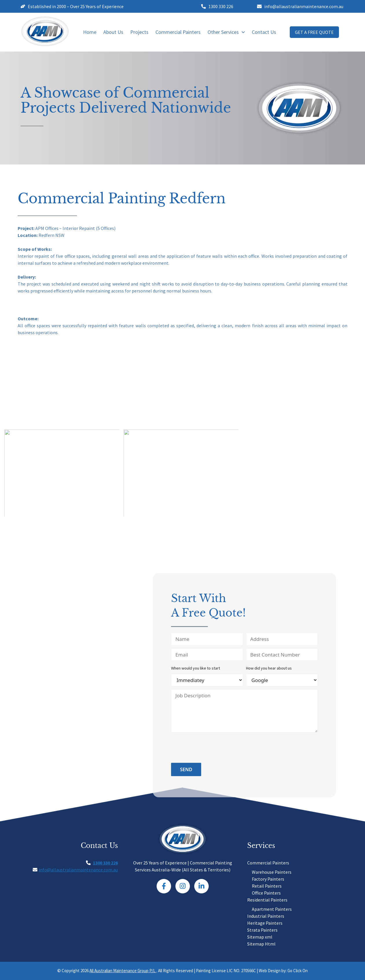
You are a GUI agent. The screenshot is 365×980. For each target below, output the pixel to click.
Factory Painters (268, 879)
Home (90, 32)
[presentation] (215, 749)
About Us (113, 32)
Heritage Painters (265, 923)
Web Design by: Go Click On (283, 971)
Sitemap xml (260, 937)
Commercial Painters (178, 32)
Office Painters (266, 893)
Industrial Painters (266, 916)
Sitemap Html (261, 944)
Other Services (226, 32)
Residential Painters (267, 900)
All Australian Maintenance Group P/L (123, 971)
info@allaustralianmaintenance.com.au (78, 870)
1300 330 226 (105, 863)
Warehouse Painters (272, 872)
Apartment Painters (272, 909)
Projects (139, 32)
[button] (226, 32)
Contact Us (264, 32)
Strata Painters (262, 930)
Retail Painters (267, 886)
